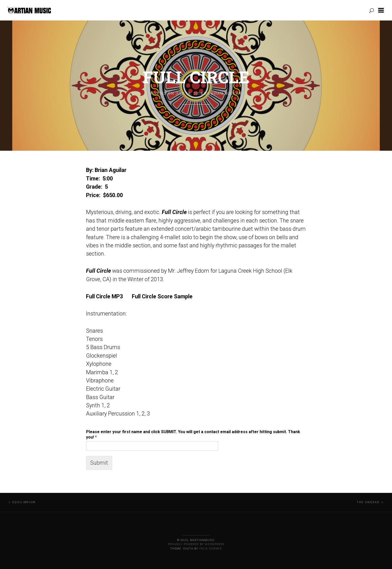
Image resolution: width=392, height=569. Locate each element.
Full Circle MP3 (104, 296)
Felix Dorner (211, 549)
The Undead (368, 502)
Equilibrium (24, 502)
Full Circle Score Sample (162, 296)
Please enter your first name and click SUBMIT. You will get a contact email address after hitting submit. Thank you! (193, 434)
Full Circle (196, 77)
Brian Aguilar (226, 94)
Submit (99, 463)
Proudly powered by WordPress (196, 544)
